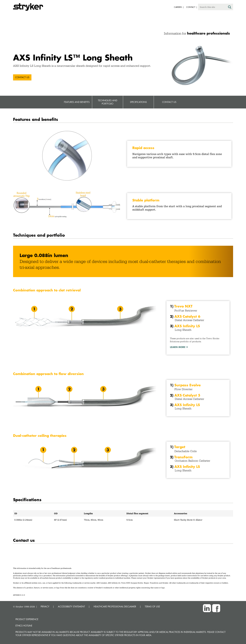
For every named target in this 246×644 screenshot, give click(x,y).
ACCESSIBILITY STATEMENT (71, 606)
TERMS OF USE (152, 606)
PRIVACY (45, 606)
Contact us (22, 77)
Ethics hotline (24, 626)
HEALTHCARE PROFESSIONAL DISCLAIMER (115, 606)
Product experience (27, 619)
